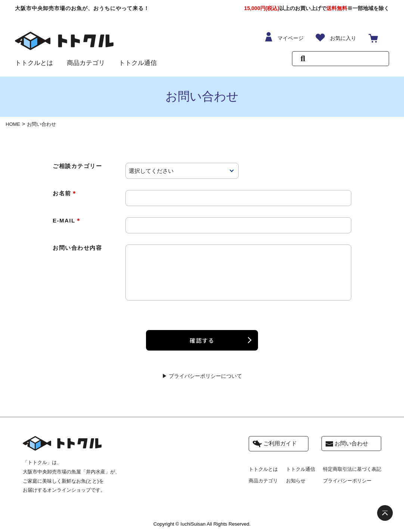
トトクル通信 (138, 63)
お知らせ (296, 481)
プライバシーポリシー (347, 481)
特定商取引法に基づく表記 (352, 470)
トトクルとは (34, 63)
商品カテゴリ (86, 63)
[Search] (346, 60)
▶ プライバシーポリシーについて (202, 376)
